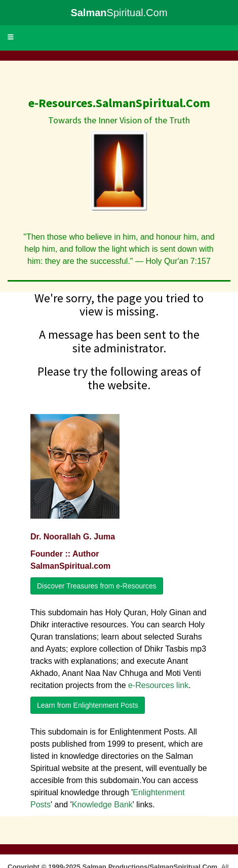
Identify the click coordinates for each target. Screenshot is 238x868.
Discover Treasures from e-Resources (97, 586)
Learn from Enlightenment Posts (88, 705)
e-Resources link (158, 685)
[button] (10, 37)
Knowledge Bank (102, 805)
